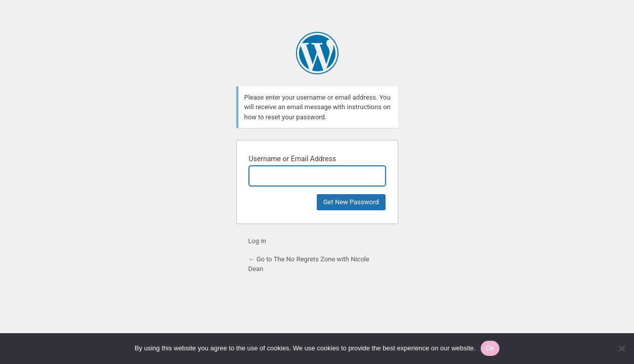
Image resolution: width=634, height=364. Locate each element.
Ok (490, 348)
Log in (257, 241)
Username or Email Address (293, 159)
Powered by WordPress (317, 53)
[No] (621, 348)
